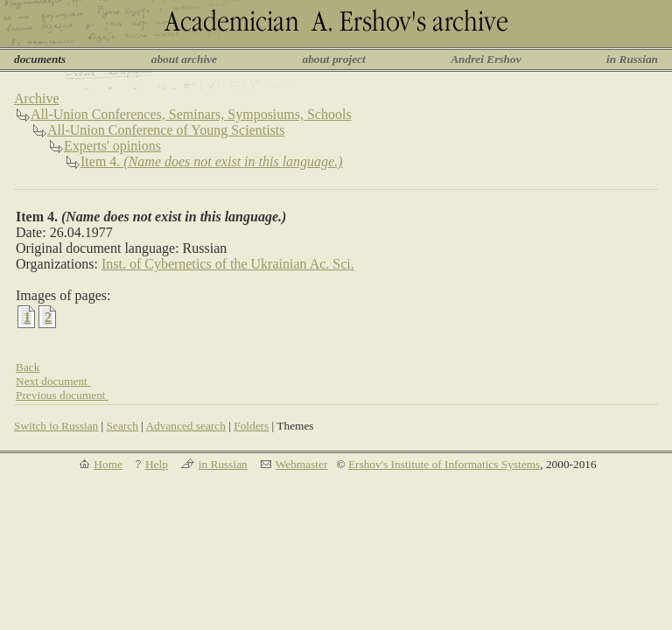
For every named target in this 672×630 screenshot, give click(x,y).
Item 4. (212, 161)
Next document (53, 381)
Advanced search (185, 426)
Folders (251, 426)
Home (108, 464)
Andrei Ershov (486, 59)
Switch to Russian (56, 426)
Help (157, 464)
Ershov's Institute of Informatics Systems (444, 464)
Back (28, 367)
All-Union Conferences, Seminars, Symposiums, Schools (191, 114)
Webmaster (302, 464)
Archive (37, 98)
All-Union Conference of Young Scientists (166, 130)
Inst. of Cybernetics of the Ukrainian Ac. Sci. (228, 264)
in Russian (632, 59)
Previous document (62, 395)
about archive (184, 59)
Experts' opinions (112, 146)
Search (122, 426)
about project (333, 59)
